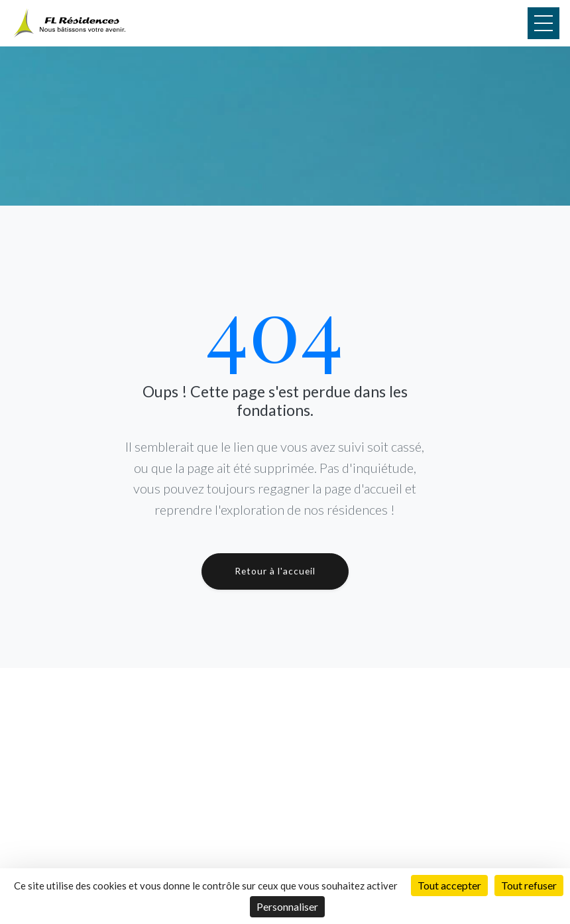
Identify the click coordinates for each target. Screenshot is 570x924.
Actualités (232, 825)
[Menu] (543, 23)
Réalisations (236, 780)
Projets (226, 764)
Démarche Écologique (256, 810)
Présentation (238, 795)
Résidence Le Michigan (427, 781)
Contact (228, 840)
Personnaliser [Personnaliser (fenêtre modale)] (287, 906)
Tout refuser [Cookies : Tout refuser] (529, 885)
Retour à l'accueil (275, 571)
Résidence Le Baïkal (421, 826)
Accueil (225, 749)
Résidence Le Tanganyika (432, 811)
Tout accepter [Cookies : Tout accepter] (449, 885)
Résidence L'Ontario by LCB (437, 796)
